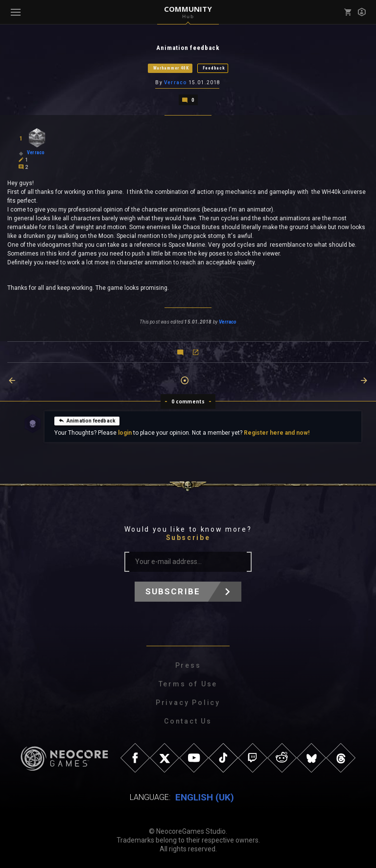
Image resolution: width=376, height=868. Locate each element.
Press (188, 665)
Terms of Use (188, 684)
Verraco (175, 82)
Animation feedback (87, 421)
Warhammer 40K (171, 68)
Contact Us (188, 721)
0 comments (188, 401)
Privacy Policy (188, 703)
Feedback (214, 68)
